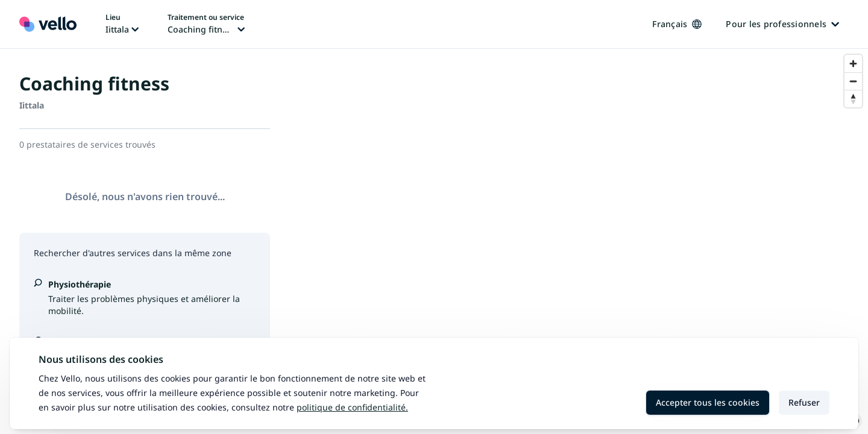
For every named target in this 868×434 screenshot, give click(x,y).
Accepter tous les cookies (708, 402)
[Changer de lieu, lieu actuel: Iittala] (122, 24)
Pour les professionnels (782, 24)
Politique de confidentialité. (352, 407)
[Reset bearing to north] (853, 99)
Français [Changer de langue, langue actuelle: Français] (677, 24)
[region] (579, 241)
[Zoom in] (853, 64)
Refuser (804, 402)
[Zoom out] (853, 81)
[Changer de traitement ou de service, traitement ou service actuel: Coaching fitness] (206, 24)
